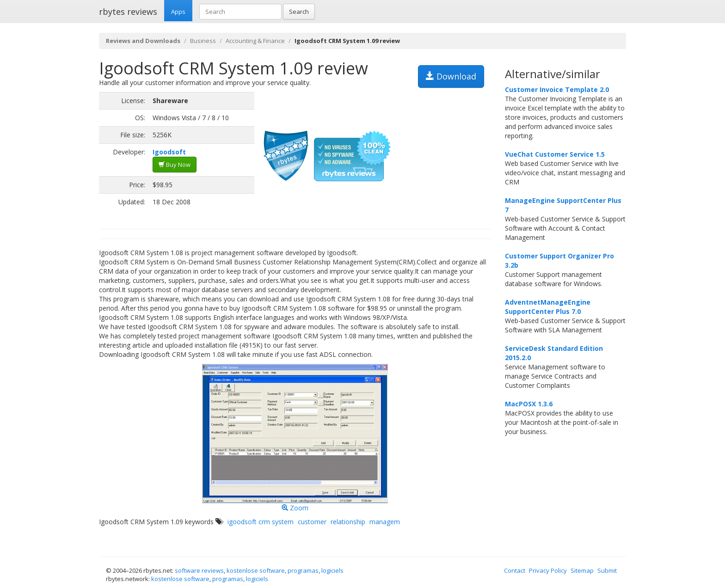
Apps (178, 12)
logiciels (332, 570)
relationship (348, 522)
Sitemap (582, 570)
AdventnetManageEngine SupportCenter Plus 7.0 (548, 307)
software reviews (199, 570)
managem (385, 522)
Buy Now (175, 165)
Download (451, 76)
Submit (607, 570)
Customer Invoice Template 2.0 (557, 89)
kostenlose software (256, 570)
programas (303, 570)
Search (299, 12)
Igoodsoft (169, 152)
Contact (515, 570)
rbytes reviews (128, 12)
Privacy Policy (548, 570)
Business (203, 41)
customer (312, 522)
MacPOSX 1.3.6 (529, 404)
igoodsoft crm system (261, 522)
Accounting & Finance (255, 41)
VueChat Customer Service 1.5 (555, 154)
